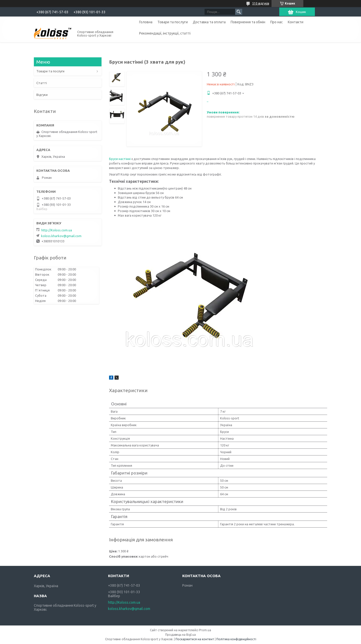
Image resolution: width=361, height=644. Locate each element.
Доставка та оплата (209, 22)
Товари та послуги (173, 22)
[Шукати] (239, 12)
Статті (42, 83)
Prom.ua (205, 630)
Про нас (277, 22)
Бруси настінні (120, 159)
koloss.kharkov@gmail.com (61, 236)
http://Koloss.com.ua (57, 230)
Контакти (296, 22)
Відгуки (42, 95)
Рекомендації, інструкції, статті (165, 33)
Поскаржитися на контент (195, 639)
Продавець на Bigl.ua (180, 635)
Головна (146, 22)
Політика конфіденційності (236, 639)
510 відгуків (261, 3)
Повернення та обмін (248, 22)
